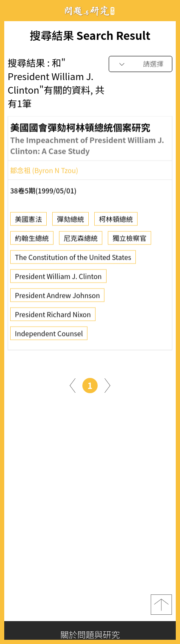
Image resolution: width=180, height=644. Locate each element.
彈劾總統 (70, 221)
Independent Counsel (49, 336)
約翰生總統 (32, 240)
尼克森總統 (81, 240)
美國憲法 (28, 221)
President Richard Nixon (53, 316)
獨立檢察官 (129, 240)
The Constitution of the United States (73, 259)
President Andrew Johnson (57, 297)
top (161, 605)
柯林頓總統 (116, 221)
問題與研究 (90, 11)
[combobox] (141, 64)
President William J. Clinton (58, 278)
